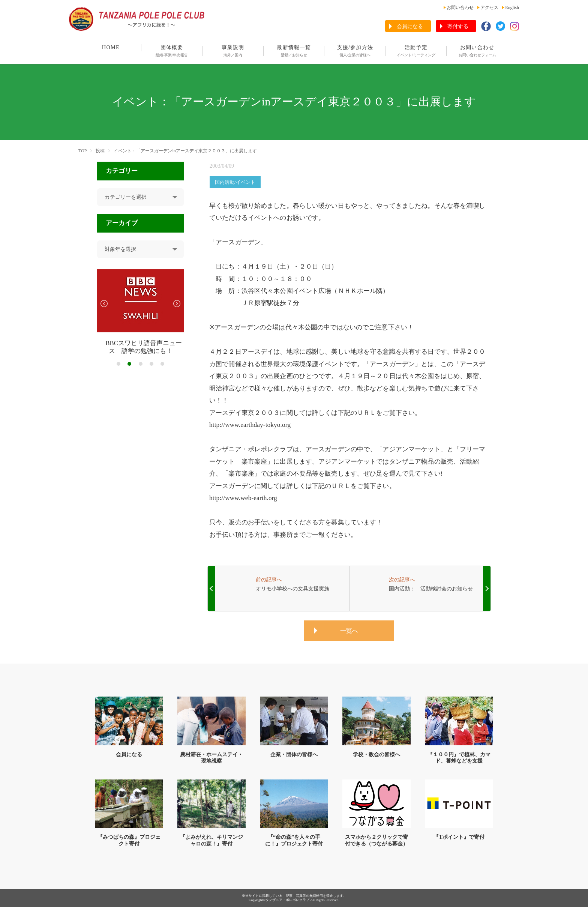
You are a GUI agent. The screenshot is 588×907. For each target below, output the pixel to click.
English (512, 8)
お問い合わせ (460, 8)
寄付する (458, 26)
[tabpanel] (140, 312)
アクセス (489, 8)
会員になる (410, 26)
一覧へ (349, 631)
